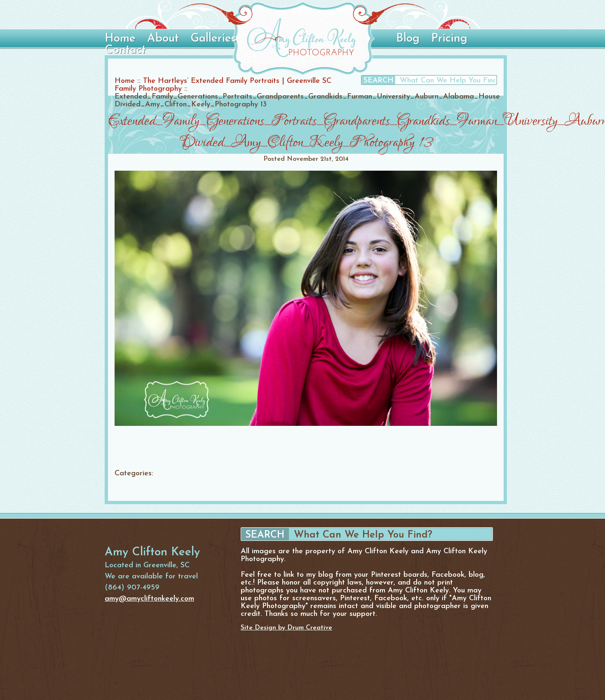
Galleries (213, 39)
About (163, 39)
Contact (125, 50)
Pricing (449, 39)
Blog (408, 39)
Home (120, 39)
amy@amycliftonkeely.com (149, 599)
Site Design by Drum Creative (286, 628)
